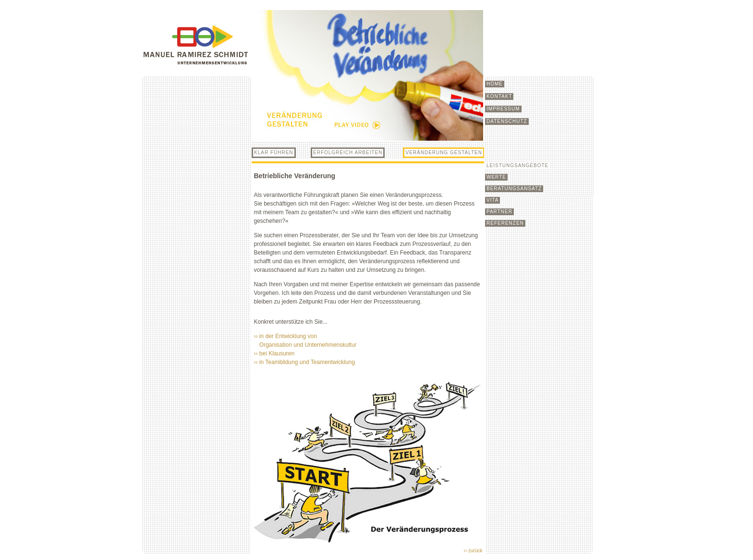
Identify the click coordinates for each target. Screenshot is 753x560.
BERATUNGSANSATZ (514, 189)
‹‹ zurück (473, 551)
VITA (492, 200)
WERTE (496, 177)
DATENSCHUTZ (507, 121)
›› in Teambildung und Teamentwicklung (305, 362)
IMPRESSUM (503, 109)
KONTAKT (499, 96)
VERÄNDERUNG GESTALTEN (444, 152)
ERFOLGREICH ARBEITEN (348, 152)
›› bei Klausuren (274, 353)
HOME (495, 84)
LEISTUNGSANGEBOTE (517, 165)
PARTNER (499, 212)
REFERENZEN (505, 223)
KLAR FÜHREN (274, 152)
